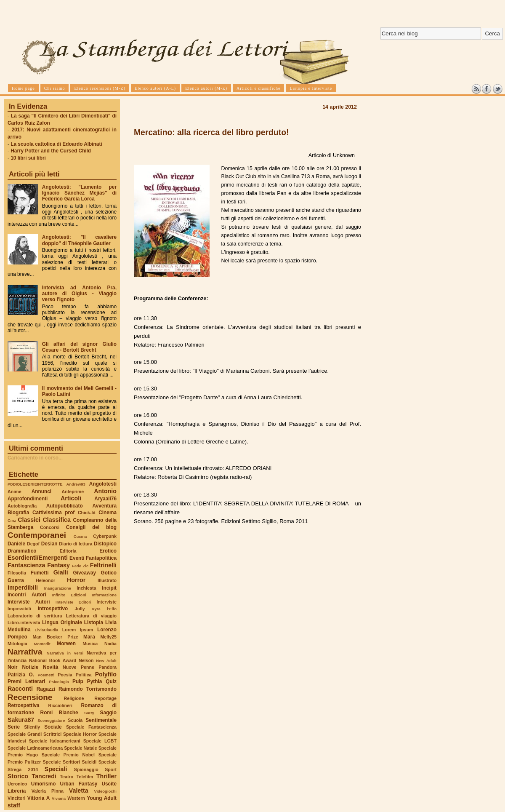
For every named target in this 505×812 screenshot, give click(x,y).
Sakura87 (21, 720)
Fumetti (40, 573)
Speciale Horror (80, 734)
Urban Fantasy (78, 784)
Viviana (59, 798)
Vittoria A (39, 798)
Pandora (108, 667)
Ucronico (17, 784)
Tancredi (44, 776)
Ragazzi (46, 689)
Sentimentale (101, 720)
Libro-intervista (24, 622)
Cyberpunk (105, 536)
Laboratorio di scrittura (35, 616)
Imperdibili (23, 588)
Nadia (110, 644)
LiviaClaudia (47, 630)
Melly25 (108, 637)
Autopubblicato (65, 506)
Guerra (16, 580)
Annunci (41, 491)
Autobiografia (22, 506)
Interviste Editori (73, 602)
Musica (90, 644)
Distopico (105, 544)
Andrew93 (76, 484)
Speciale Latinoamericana (35, 748)
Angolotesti (103, 484)
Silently (32, 727)
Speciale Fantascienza (91, 727)
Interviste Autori (29, 602)
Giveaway (85, 573)
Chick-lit (87, 513)
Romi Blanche (59, 713)
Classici (29, 520)
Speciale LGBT (100, 741)
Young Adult (102, 798)
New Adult (106, 661)
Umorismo (44, 784)
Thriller (106, 776)
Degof (33, 544)
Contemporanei (37, 535)
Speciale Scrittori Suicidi (69, 762)
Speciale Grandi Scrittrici (35, 734)
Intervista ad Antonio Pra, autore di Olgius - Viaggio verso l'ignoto (79, 294)
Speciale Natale (80, 748)
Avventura (105, 506)
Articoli (71, 498)
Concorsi (50, 527)
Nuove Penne (78, 667)
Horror (76, 580)
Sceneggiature (51, 720)
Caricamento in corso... (35, 458)
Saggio (108, 713)
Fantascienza (26, 565)
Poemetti (46, 675)
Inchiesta (86, 588)
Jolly (80, 609)
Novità (50, 667)
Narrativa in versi (65, 653)
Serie (14, 727)
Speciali (56, 769)
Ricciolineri (60, 705)
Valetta (79, 791)
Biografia (18, 513)
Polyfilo (106, 674)
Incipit (109, 588)
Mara (89, 637)
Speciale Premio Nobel (68, 755)
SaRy (89, 713)
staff (14, 805)
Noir (13, 667)
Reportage (105, 698)
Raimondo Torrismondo (88, 689)
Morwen (66, 644)
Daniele (16, 544)
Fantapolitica (101, 558)
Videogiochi (106, 791)
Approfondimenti (28, 499)
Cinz (12, 520)
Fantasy (58, 565)
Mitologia (17, 644)
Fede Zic (80, 566)
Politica (84, 675)
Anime (15, 491)
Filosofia (17, 573)
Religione (74, 698)
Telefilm (85, 777)
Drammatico (22, 551)
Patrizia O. (21, 675)
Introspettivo (53, 609)
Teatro (66, 777)
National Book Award (53, 660)
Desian (49, 544)
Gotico (109, 573)
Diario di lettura (76, 544)
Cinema (108, 513)
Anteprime (73, 491)
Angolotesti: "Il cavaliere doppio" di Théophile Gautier (79, 240)
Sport (111, 769)
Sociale (53, 727)
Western (76, 798)
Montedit (42, 644)
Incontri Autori (27, 595)
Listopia (94, 622)
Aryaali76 (105, 499)
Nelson (86, 660)
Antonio (105, 491)
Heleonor (45, 580)
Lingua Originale (62, 622)
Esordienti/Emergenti (38, 558)
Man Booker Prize (55, 637)
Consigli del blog (91, 527)
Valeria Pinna (48, 791)
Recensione (30, 697)
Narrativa (25, 652)
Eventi (77, 558)
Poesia (65, 675)
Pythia (95, 681)
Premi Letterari (26, 681)
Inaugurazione (58, 588)
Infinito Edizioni (69, 595)
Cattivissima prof (53, 513)
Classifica (57, 520)
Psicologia (59, 682)
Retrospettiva (24, 705)
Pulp (78, 681)
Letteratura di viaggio (91, 616)
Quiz (111, 681)
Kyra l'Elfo (104, 609)
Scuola (75, 720)
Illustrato (107, 580)
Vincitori (16, 798)
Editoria (68, 551)
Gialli (61, 572)
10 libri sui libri (28, 158)
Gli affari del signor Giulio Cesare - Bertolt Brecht (79, 347)
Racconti (20, 689)
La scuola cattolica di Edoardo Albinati (56, 144)
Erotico (108, 551)
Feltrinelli (103, 565)
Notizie (30, 667)
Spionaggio (86, 769)
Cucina (80, 536)
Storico (18, 776)
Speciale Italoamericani (55, 741)
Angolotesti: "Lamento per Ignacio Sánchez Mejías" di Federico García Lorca (79, 193)
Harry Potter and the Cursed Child (51, 151)
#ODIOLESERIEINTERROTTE (35, 484)
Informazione (104, 595)
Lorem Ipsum (78, 630)
